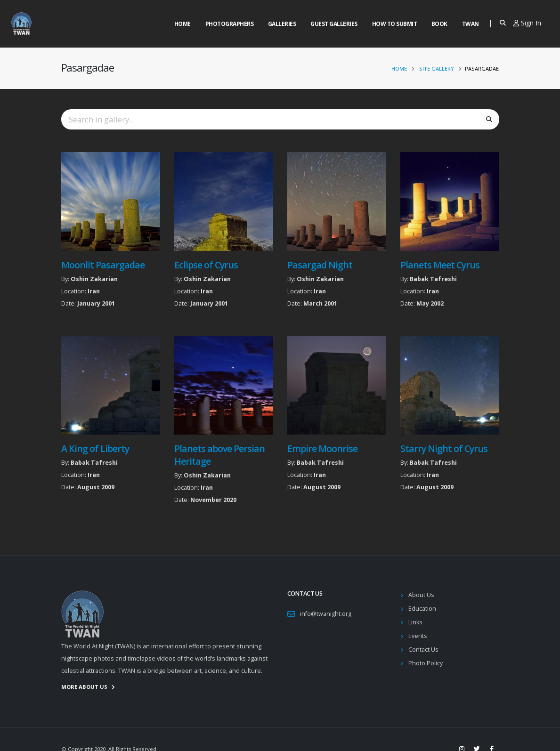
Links (415, 622)
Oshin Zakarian (94, 279)
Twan (471, 24)
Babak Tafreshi (433, 279)
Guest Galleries (334, 24)
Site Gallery (437, 69)
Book (439, 24)
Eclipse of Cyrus (206, 265)
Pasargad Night (320, 265)
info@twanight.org (326, 614)
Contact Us (423, 650)
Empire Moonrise (322, 448)
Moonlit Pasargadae (103, 265)
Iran (94, 291)
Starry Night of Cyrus (444, 448)
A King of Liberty (95, 448)
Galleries (282, 24)
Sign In (527, 23)
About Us (421, 595)
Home (183, 24)
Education (422, 609)
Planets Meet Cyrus (440, 265)
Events (418, 636)
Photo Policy (426, 663)
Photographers (230, 24)
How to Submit (395, 24)
